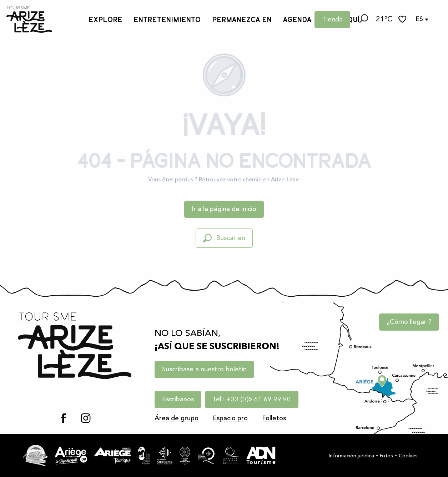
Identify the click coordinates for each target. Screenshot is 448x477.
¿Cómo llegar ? (409, 322)
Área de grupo (177, 418)
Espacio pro (230, 418)
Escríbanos (178, 400)
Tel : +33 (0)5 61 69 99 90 (252, 400)
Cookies (408, 456)
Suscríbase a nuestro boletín (204, 370)
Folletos (274, 418)
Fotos (386, 456)
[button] (363, 20)
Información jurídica (351, 456)
